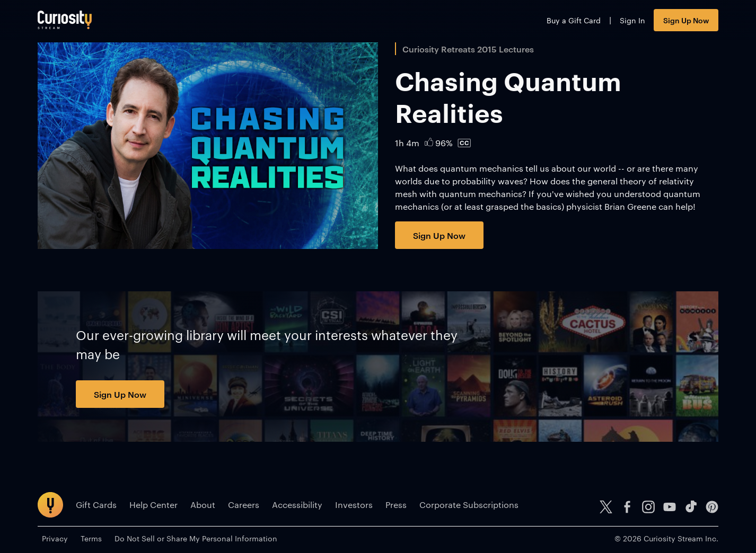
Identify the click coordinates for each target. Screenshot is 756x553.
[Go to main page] (65, 20)
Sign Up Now (686, 20)
